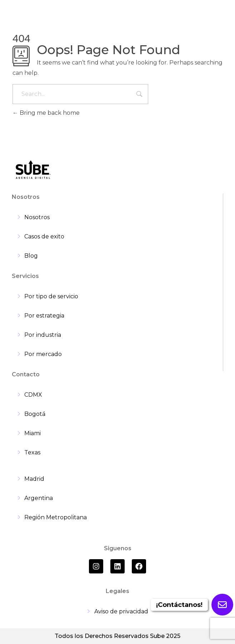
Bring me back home (46, 113)
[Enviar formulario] (222, 605)
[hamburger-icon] (214, 14)
